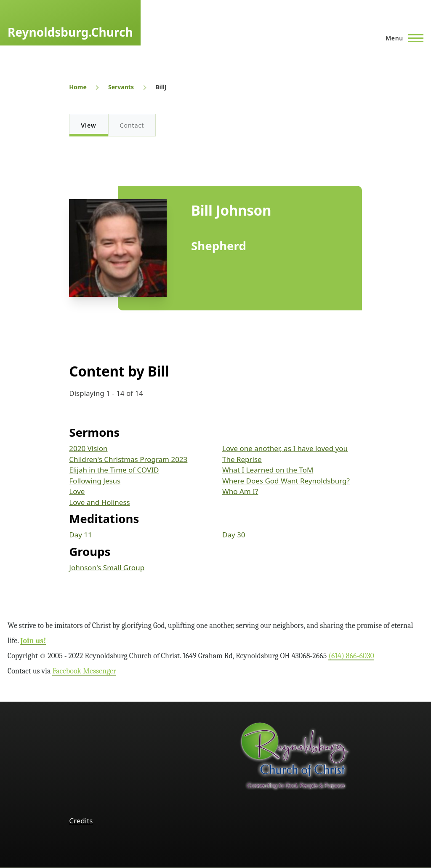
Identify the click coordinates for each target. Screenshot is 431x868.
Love (77, 491)
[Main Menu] (402, 38)
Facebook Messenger (84, 671)
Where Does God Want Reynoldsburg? (286, 481)
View (88, 125)
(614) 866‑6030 (351, 656)
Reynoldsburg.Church (70, 32)
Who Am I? (240, 491)
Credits (81, 821)
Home (78, 87)
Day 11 (81, 535)
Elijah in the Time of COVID (114, 470)
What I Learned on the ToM (268, 470)
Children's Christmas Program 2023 (128, 459)
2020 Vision (88, 448)
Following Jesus (95, 481)
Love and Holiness (99, 502)
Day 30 (234, 535)
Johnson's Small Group (107, 568)
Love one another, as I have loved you (285, 448)
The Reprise (242, 459)
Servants (121, 87)
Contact (132, 125)
